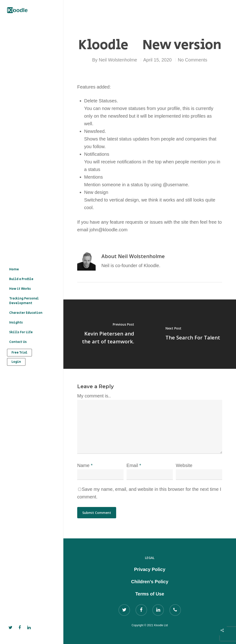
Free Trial (19, 353)
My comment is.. (94, 396)
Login (16, 362)
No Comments (193, 60)
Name (85, 465)
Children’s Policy (150, 582)
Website (184, 465)
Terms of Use (150, 594)
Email (134, 465)
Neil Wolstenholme (118, 60)
